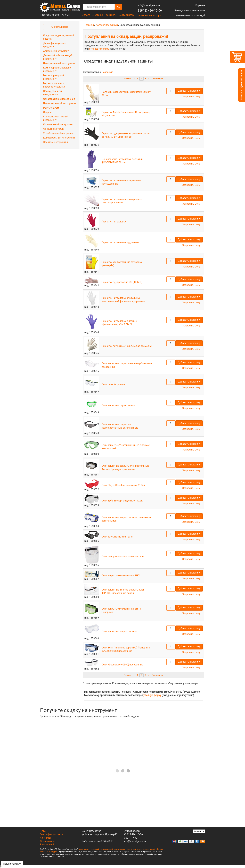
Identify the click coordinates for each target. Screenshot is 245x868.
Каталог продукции (107, 25)
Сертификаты (126, 15)
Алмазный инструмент (56, 51)
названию (108, 72)
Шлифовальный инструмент (59, 138)
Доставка (98, 15)
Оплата (86, 15)
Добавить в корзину (189, 91)
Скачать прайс (60, 27)
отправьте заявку (99, 49)
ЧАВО (43, 831)
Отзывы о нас (48, 841)
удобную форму (152, 695)
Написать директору (149, 15)
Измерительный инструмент (59, 63)
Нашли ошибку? (12, 864)
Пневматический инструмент (60, 103)
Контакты (111, 15)
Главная (89, 25)
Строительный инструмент (58, 124)
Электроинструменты (55, 142)
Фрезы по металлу (54, 129)
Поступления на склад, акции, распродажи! (126, 37)
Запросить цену (191, 97)
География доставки (52, 834)
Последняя (157, 79)
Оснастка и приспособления (59, 99)
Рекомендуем (51, 108)
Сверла (47, 112)
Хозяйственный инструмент (59, 133)
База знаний (47, 845)
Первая (128, 79)
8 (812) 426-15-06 (150, 10)
